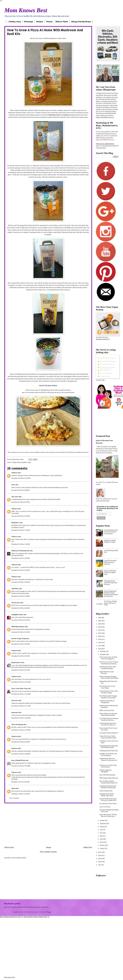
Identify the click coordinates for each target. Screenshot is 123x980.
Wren (13, 485)
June (101, 833)
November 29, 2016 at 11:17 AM (21, 706)
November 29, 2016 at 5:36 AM (21, 596)
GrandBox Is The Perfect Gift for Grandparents (108, 755)
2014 (100, 855)
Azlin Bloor (15, 589)
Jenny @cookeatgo (17, 724)
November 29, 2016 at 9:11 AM (21, 632)
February (103, 845)
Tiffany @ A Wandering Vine (20, 551)
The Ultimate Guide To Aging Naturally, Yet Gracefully (108, 697)
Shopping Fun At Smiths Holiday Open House (107, 795)
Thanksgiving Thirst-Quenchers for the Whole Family (109, 747)
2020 (100, 636)
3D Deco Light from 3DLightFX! (106, 771)
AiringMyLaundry (17, 615)
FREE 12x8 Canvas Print (107, 710)
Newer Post (9, 847)
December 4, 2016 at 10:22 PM (20, 782)
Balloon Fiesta (62, 22)
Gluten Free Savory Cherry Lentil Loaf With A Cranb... (108, 737)
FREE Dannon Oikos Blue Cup (109, 778)
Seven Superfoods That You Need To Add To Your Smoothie (111, 532)
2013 (100, 859)
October (102, 820)
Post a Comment (14, 798)
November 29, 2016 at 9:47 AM (21, 656)
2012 (100, 862)
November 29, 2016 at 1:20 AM (21, 544)
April (102, 839)
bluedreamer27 (16, 662)
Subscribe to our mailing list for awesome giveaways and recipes (107, 508)
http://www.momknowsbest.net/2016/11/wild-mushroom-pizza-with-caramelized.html (48, 392)
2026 (100, 618)
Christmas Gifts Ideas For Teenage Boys (107, 702)
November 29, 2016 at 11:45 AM (21, 718)
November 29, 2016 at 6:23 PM (21, 742)
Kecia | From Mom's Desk (19, 688)
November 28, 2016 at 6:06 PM (21, 490)
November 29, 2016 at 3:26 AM (21, 558)
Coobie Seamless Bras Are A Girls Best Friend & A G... (108, 724)
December (103, 651)
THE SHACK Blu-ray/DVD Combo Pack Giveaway (111, 583)
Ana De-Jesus (16, 603)
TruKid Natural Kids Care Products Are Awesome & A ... (108, 760)
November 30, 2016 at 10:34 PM (21, 766)
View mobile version (48, 852)
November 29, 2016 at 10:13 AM (21, 682)
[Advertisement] (21, 825)
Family (19, 462)
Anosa (13, 788)
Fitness (49, 22)
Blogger (49, 912)
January (102, 848)
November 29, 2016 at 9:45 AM (21, 644)
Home (49, 847)
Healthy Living (15, 22)
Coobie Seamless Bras (106, 791)
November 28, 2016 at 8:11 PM (20, 502)
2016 (100, 649)
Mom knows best (9, 977)
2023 (100, 627)
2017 (100, 646)
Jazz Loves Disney (105, 807)
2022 (100, 630)
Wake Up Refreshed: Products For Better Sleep (110, 572)
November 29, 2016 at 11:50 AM (21, 730)
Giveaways (28, 22)
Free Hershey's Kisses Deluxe (108, 804)
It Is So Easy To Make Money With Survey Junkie (111, 603)
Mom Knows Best (26, 10)
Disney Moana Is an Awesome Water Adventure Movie (108, 714)
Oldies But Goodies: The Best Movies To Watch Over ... (108, 815)
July (101, 830)
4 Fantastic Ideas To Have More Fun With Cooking (109, 692)
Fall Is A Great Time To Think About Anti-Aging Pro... (108, 658)
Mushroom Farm (54, 115)
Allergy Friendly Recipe (81, 22)
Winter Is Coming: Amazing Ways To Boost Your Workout (109, 677)
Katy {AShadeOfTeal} (18, 760)
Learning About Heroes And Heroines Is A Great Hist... (108, 787)
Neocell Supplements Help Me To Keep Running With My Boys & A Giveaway (111, 594)
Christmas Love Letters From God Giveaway (108, 766)
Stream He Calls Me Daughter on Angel (110, 541)
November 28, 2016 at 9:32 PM (21, 516)
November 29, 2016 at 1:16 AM (21, 530)
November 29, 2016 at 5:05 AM (21, 582)
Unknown (14, 473)
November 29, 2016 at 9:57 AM (21, 670)
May (101, 836)
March (102, 842)
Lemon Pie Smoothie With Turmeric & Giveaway (110, 562)
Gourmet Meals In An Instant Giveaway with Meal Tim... (108, 800)
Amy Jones (15, 497)
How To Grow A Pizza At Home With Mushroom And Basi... (109, 663)
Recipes (40, 22)
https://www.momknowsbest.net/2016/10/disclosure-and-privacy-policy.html (26, 907)
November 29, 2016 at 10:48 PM (21, 754)
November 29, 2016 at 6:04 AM (21, 608)
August (102, 827)
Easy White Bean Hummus (107, 775)
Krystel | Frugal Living (18, 638)
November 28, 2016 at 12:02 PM (21, 478)
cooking (14, 462)
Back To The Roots (68, 452)
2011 (100, 865)
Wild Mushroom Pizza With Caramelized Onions (108, 668)
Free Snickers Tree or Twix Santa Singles (107, 687)
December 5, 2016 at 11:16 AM (20, 794)
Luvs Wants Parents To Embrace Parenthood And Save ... (109, 719)
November (103, 654)
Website (55, 385)
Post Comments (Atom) (19, 858)
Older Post (88, 847)
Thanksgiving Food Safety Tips (109, 751)
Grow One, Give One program (62, 376)
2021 (100, 633)
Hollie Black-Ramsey (18, 627)
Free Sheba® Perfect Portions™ (109, 733)
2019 (100, 639)
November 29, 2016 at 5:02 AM (21, 570)
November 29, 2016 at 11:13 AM (21, 694)
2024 (100, 624)
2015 (100, 852)
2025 (100, 621)
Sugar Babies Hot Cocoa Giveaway (107, 673)
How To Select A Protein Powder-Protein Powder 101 (109, 782)
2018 (100, 643)
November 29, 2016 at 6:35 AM (21, 620)
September (103, 823)
